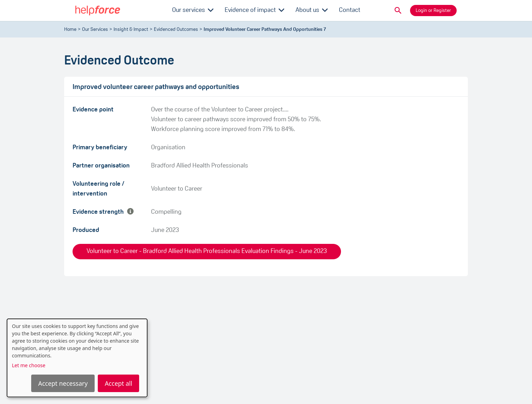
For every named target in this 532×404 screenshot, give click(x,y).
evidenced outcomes (176, 30)
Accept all (118, 383)
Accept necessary (63, 383)
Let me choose (29, 365)
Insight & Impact (131, 30)
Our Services (95, 30)
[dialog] (77, 358)
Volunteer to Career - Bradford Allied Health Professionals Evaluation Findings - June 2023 (207, 251)
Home (70, 30)
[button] (398, 11)
